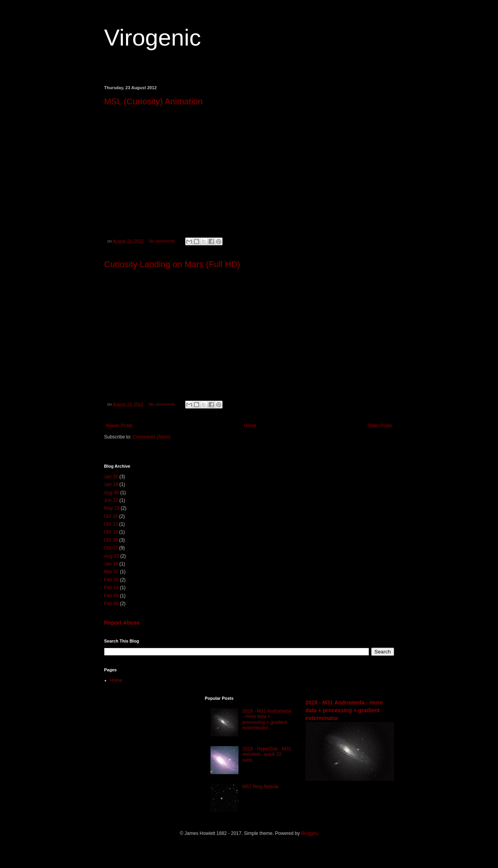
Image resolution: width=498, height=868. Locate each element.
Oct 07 (111, 548)
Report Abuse (122, 623)
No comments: (163, 241)
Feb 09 (111, 596)
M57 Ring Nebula (260, 787)
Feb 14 (111, 588)
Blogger (309, 833)
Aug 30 (112, 493)
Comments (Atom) (152, 437)
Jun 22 (111, 500)
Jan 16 (111, 564)
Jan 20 (111, 477)
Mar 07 (111, 572)
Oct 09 (111, 540)
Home (250, 426)
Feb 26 (111, 580)
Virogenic (153, 38)
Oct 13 (111, 524)
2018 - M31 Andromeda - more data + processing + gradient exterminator (267, 719)
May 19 (112, 508)
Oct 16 (111, 516)
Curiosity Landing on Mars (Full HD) (172, 264)
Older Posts (380, 426)
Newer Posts (119, 426)
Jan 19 (111, 484)
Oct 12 (111, 532)
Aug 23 (112, 556)
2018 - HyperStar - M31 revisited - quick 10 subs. (267, 754)
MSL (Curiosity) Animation (153, 101)
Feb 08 (111, 604)
